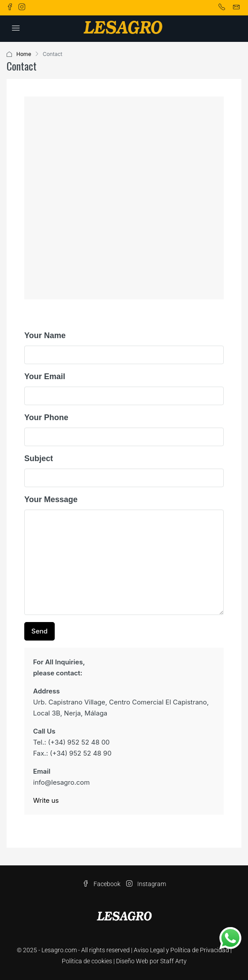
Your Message (51, 499)
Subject (39, 458)
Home (24, 54)
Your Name (45, 335)
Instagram (146, 884)
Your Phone (46, 417)
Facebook (101, 884)
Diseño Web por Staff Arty (151, 961)
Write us (46, 800)
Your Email (45, 376)
